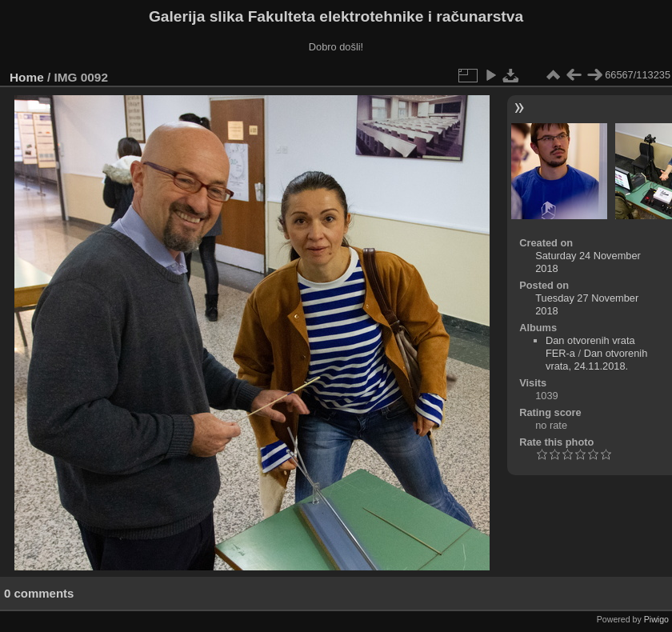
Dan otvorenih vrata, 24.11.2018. (596, 360)
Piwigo (656, 619)
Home (27, 77)
